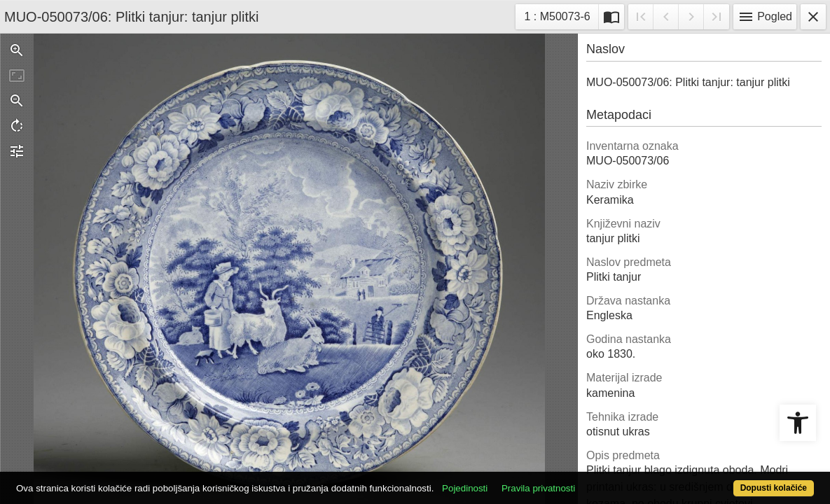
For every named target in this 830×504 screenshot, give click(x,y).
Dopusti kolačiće (728, 481)
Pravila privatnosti (580, 481)
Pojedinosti (506, 481)
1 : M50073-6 (561, 15)
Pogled (765, 17)
